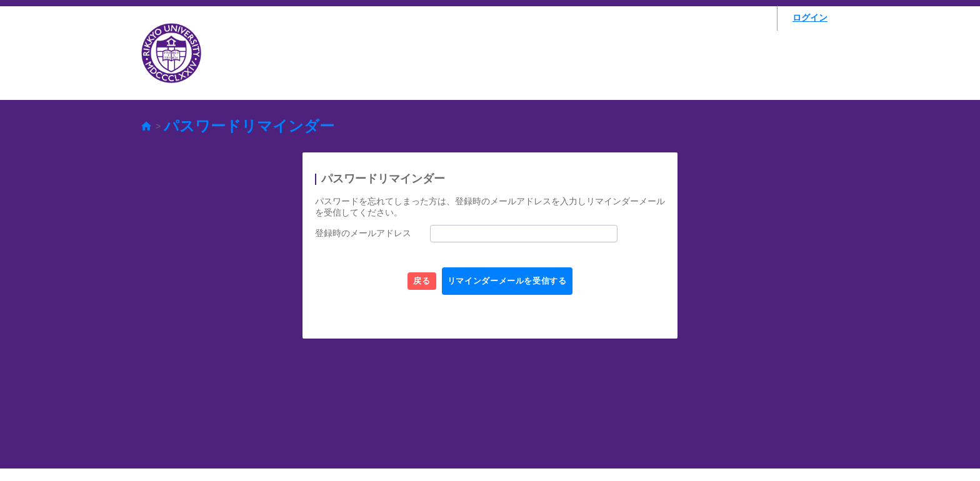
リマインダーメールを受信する (519, 281)
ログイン (810, 17)
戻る (405, 281)
